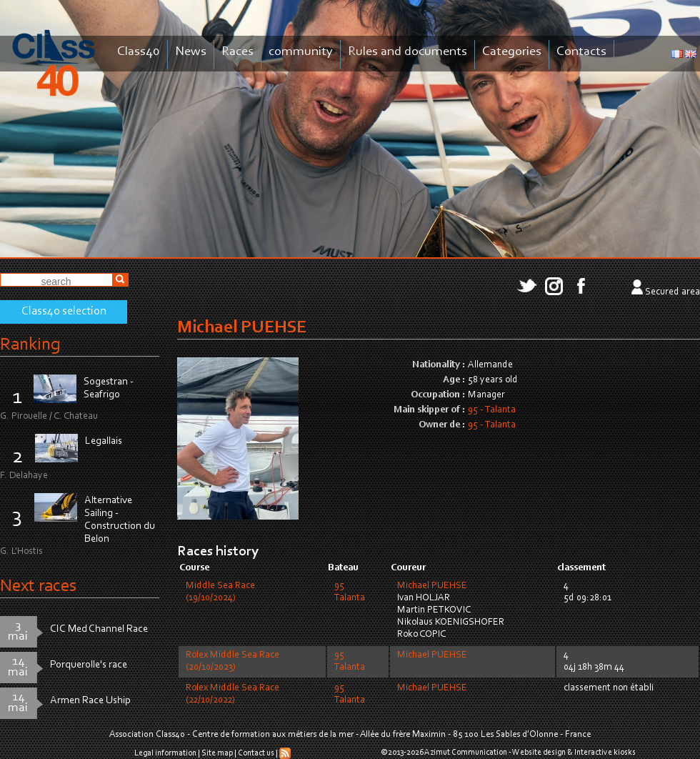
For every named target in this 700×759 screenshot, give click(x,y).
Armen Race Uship (90, 701)
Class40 (139, 52)
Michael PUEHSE (432, 586)
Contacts (581, 52)
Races (237, 52)
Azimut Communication (466, 753)
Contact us (256, 753)
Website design (539, 753)
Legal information (165, 753)
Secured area (672, 292)
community (301, 52)
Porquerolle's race (89, 665)
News (191, 52)
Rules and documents (407, 52)
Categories (512, 52)
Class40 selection (64, 312)
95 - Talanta (492, 410)
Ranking (30, 345)
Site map (217, 753)
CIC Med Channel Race (99, 629)
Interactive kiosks (605, 753)
